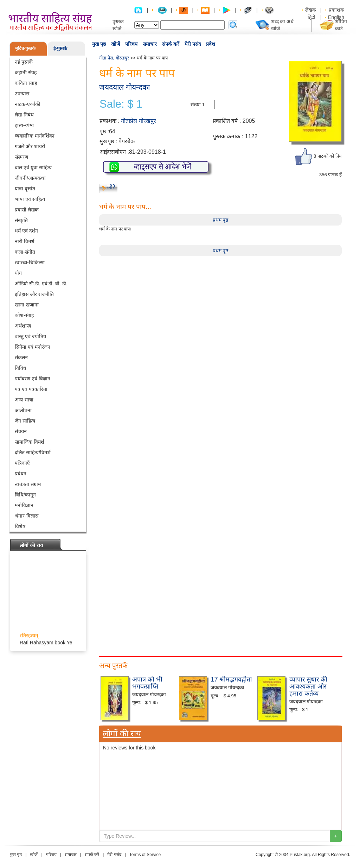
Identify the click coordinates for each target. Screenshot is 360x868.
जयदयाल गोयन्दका (124, 87)
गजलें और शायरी (30, 146)
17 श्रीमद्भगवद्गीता (231, 679)
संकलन (21, 357)
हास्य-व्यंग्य (24, 125)
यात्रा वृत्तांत (25, 189)
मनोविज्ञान (24, 505)
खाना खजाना (27, 305)
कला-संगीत (25, 252)
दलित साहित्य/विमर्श (33, 452)
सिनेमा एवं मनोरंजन (33, 347)
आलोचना (23, 410)
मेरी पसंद (193, 44)
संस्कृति (21, 220)
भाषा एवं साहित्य (30, 199)
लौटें (111, 187)
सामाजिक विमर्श (30, 442)
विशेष (20, 526)
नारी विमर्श (25, 241)
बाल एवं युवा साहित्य (33, 167)
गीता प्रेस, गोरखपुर (114, 58)
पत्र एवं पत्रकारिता (31, 389)
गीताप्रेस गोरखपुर (138, 121)
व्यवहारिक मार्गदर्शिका (35, 136)
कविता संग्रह (26, 83)
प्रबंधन (21, 474)
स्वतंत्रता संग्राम (28, 484)
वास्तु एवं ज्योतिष (30, 336)
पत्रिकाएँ (22, 463)
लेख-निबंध (24, 115)
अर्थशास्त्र (23, 326)
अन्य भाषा (24, 400)
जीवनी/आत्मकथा (30, 178)
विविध (21, 368)
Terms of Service (145, 855)
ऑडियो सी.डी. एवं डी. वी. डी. (41, 284)
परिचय (131, 44)
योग (18, 273)
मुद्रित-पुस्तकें (25, 48)
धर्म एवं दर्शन (26, 231)
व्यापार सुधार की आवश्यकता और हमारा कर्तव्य (308, 686)
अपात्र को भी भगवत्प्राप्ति (147, 683)
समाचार (150, 44)
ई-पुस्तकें (60, 48)
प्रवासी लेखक (27, 210)
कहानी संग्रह (26, 72)
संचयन (21, 431)
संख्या (196, 104)
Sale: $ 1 (121, 104)
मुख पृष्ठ (99, 44)
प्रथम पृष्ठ (221, 220)
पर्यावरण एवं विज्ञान (33, 379)
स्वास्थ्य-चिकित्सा (30, 262)
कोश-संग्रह (24, 315)
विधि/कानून (25, 495)
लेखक (311, 10)
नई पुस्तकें (24, 62)
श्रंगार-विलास (27, 516)
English (336, 17)
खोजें (115, 44)
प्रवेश (211, 44)
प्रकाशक (336, 10)
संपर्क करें (171, 44)
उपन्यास (22, 94)
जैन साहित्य (25, 421)
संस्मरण (21, 157)
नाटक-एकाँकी (28, 104)
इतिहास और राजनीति (34, 294)
